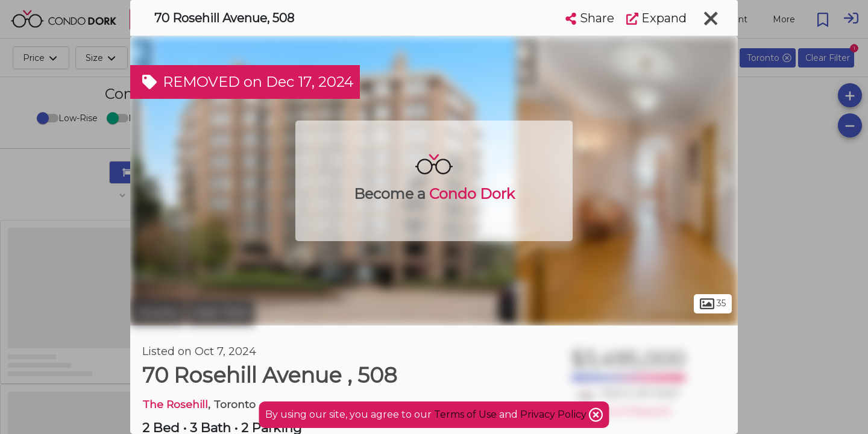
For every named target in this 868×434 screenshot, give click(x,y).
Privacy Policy (555, 414)
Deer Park (221, 312)
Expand (656, 18)
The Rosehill (175, 404)
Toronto (157, 312)
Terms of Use (465, 414)
